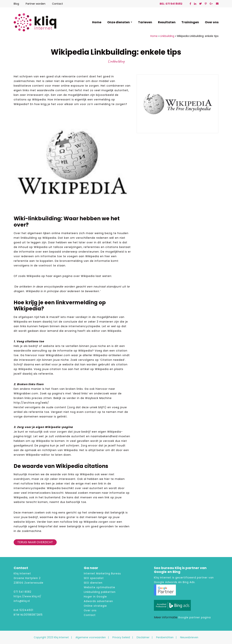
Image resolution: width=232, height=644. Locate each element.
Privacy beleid (121, 637)
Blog (16, 4)
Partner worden (36, 4)
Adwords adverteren (98, 601)
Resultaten (167, 22)
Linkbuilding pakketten (100, 592)
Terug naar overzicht (35, 542)
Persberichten (165, 637)
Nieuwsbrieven (189, 637)
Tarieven (145, 22)
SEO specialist (94, 578)
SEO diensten (93, 583)
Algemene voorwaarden (91, 637)
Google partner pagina (194, 618)
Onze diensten (118, 22)
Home (97, 22)
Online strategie (95, 606)
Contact (57, 4)
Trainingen (190, 22)
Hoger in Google (95, 597)
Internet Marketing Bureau (102, 574)
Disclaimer (143, 637)
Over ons (212, 22)
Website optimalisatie (99, 587)
